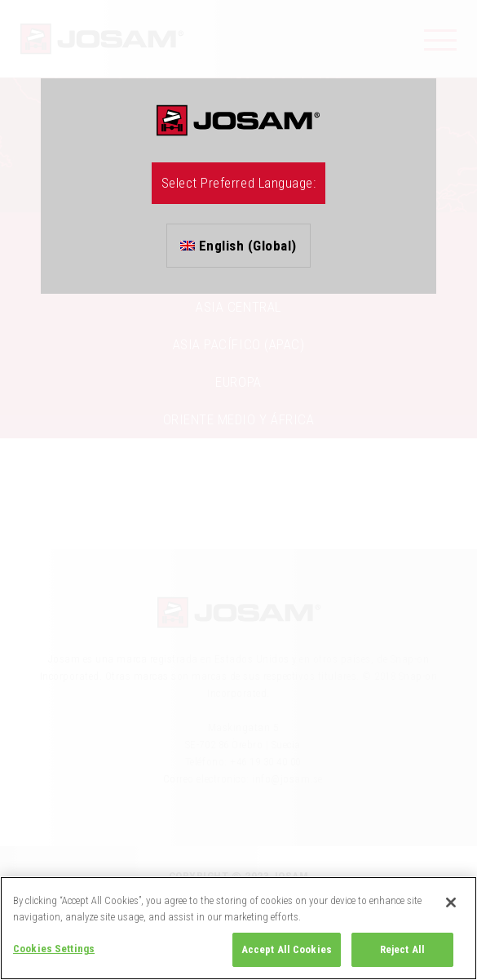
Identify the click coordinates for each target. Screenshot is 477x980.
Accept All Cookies (287, 949)
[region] (238, 928)
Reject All (402, 949)
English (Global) (238, 246)
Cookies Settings (54, 949)
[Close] (451, 902)
